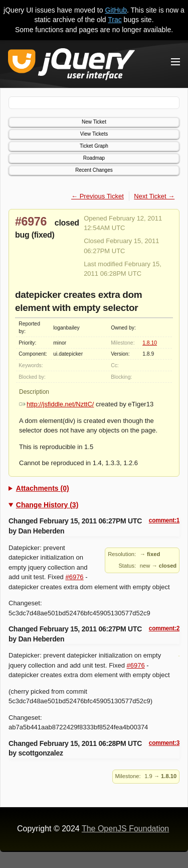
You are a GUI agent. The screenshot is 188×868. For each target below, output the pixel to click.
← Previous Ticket (98, 196)
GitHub (116, 10)
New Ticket (94, 122)
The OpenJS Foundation (125, 829)
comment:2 (164, 628)
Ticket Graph (94, 146)
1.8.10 (150, 343)
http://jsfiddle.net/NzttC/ (56, 404)
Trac (115, 20)
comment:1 (164, 520)
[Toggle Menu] (175, 62)
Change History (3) (47, 505)
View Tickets (94, 134)
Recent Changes (94, 170)
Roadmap (94, 158)
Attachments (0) (43, 488)
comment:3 (164, 743)
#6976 (31, 222)
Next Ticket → (154, 196)
